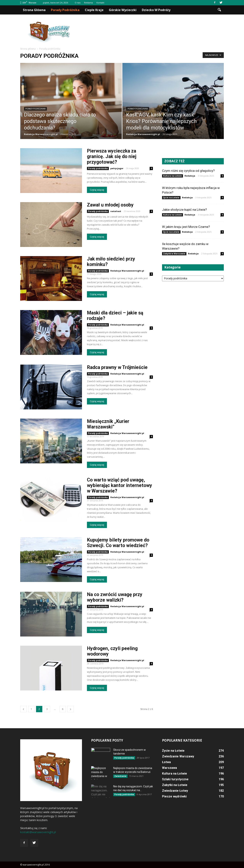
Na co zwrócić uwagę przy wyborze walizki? (115, 597)
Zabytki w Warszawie (174, 254)
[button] (219, 10)
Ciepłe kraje (94, 10)
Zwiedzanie (120, 776)
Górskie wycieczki (123, 10)
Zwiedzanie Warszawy (178, 756)
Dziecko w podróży (156, 10)
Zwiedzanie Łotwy (175, 791)
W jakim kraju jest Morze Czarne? (186, 227)
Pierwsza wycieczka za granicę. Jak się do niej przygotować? (112, 156)
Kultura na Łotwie (173, 176)
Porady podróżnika (65, 10)
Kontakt (100, 3)
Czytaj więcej (97, 190)
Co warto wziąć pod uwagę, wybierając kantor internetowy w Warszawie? (120, 485)
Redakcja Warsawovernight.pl (41, 134)
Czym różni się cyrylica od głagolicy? (188, 171)
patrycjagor (117, 168)
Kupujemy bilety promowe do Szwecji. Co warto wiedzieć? (118, 543)
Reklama (88, 3)
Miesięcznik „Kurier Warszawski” (108, 424)
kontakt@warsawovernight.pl (38, 832)
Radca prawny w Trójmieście (117, 367)
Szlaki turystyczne (175, 779)
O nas (78, 3)
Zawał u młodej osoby (110, 205)
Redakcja (190, 176)
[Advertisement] (154, 32)
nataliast (116, 211)
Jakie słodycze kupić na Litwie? (184, 210)
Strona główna (34, 10)
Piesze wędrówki (174, 796)
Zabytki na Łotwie (175, 785)
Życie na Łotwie (171, 198)
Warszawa (169, 768)
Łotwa (166, 762)
